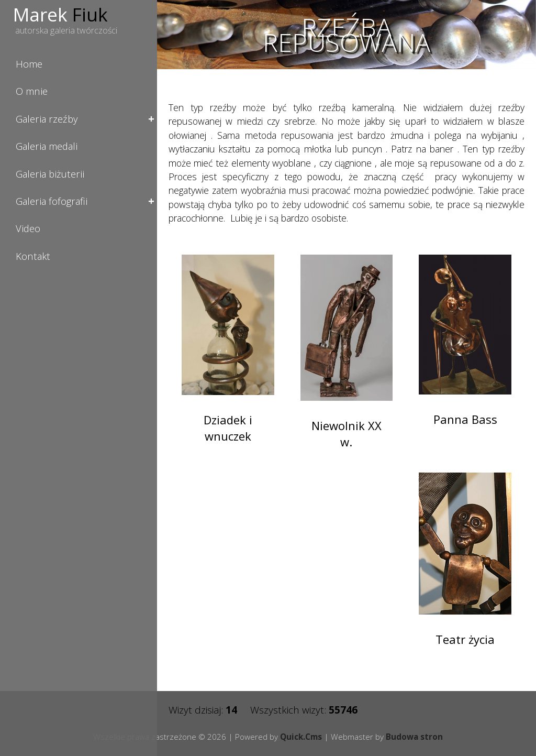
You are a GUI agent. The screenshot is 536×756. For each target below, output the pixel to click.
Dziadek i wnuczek (228, 428)
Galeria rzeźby (47, 119)
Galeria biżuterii (50, 174)
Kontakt (33, 256)
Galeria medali (47, 146)
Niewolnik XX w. (347, 434)
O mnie (32, 91)
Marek (60, 14)
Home (29, 64)
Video (28, 228)
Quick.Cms (301, 737)
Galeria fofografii (52, 201)
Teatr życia (465, 639)
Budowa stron (414, 737)
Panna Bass (465, 419)
